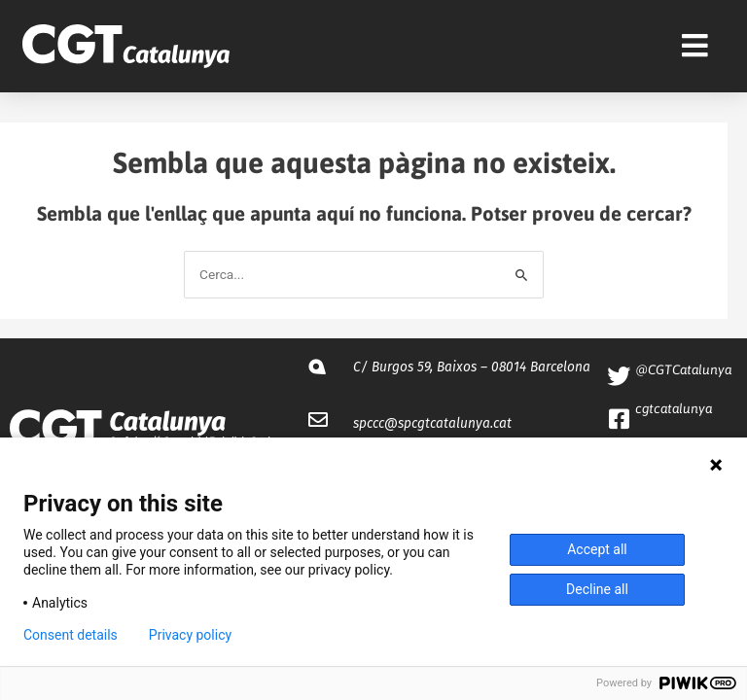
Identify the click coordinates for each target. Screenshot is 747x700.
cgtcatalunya (674, 408)
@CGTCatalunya (683, 369)
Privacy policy (190, 635)
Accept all (597, 549)
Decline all (597, 589)
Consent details (71, 635)
